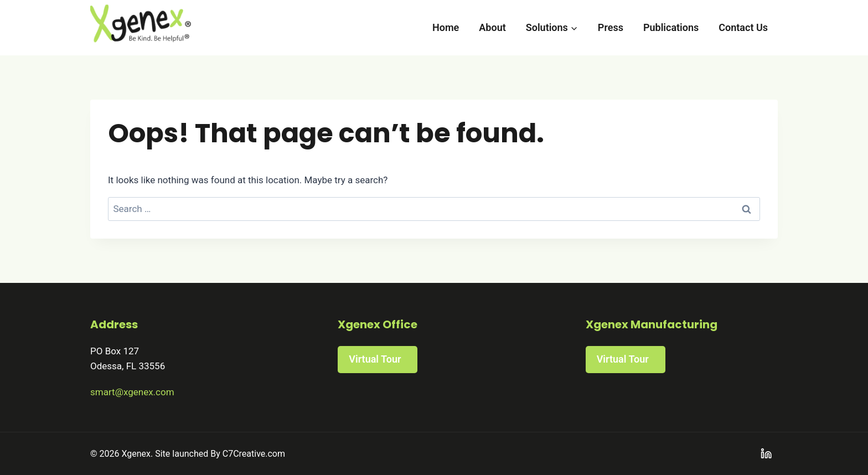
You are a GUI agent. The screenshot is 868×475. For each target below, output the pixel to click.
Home (446, 27)
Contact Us (743, 27)
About (492, 27)
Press (611, 27)
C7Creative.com (254, 454)
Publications (671, 27)
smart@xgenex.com (132, 392)
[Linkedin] (766, 454)
